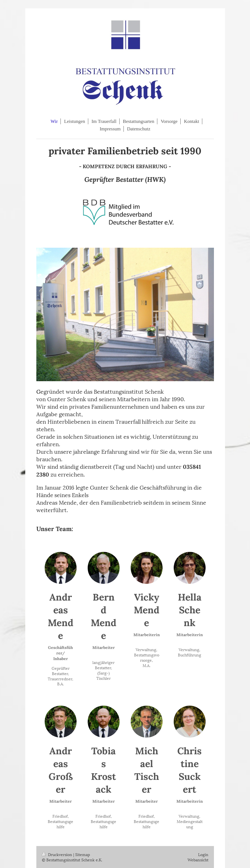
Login (203, 854)
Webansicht (198, 860)
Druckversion (58, 854)
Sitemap (83, 854)
